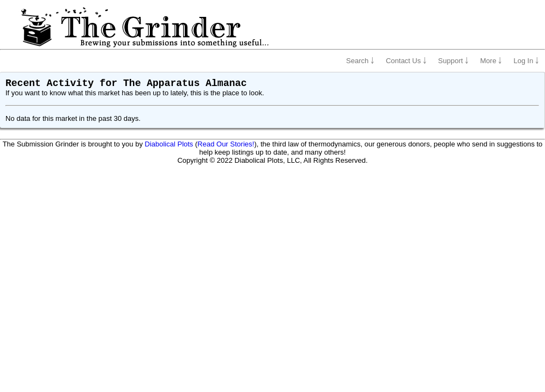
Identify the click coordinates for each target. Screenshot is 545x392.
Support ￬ (453, 61)
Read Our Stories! (226, 144)
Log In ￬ (526, 61)
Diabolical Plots (169, 144)
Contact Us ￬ (406, 61)
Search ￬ (360, 61)
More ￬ (491, 61)
